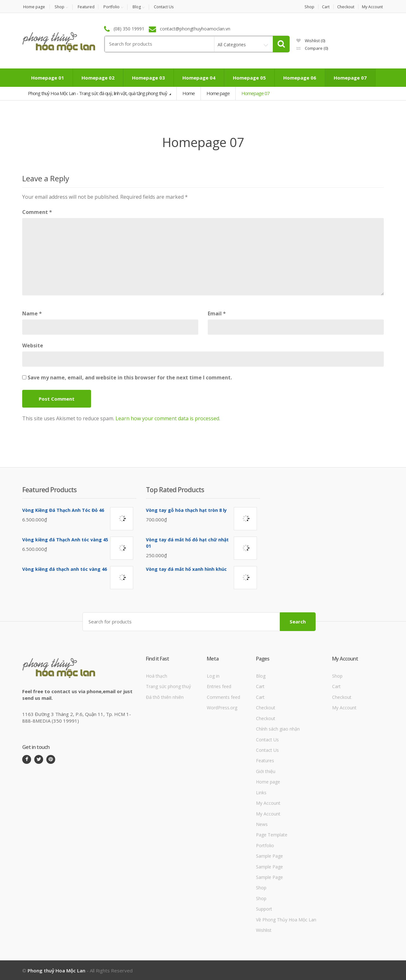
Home (189, 93)
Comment (37, 212)
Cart (323, 7)
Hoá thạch (157, 675)
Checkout (345, 7)
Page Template (272, 834)
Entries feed (219, 686)
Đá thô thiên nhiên (165, 696)
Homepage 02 (98, 78)
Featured (88, 7)
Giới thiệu (266, 771)
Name (32, 313)
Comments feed (223, 696)
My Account (373, 7)
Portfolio (115, 7)
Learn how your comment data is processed (167, 418)
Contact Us (170, 7)
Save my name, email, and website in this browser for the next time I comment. (130, 377)
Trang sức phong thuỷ (168, 686)
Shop (60, 7)
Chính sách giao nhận (278, 729)
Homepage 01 (48, 78)
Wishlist (311, 41)
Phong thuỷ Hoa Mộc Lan (56, 970)
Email (217, 313)
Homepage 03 (148, 78)
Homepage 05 (249, 78)
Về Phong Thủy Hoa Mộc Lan (286, 919)
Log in (213, 675)
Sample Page (269, 856)
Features (265, 760)
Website (33, 345)
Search (298, 621)
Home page (33, 7)
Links (261, 792)
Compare (312, 48)
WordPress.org (222, 707)
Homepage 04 (199, 78)
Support (264, 909)
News (262, 824)
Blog (141, 7)
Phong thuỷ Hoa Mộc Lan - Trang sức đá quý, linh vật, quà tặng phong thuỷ (98, 93)
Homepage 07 (350, 78)
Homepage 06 (300, 78)
